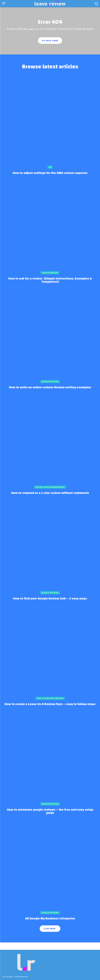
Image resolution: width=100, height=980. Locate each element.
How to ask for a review (50, 698)
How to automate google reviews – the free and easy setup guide (50, 811)
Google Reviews (50, 382)
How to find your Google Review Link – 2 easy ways (50, 599)
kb (50, 167)
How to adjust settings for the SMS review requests (50, 173)
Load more (50, 929)
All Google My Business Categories (50, 918)
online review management (50, 487)
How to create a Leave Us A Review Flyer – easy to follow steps (50, 704)
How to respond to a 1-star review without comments (50, 493)
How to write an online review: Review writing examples (50, 387)
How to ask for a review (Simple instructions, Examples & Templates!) (50, 280)
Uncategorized (50, 273)
